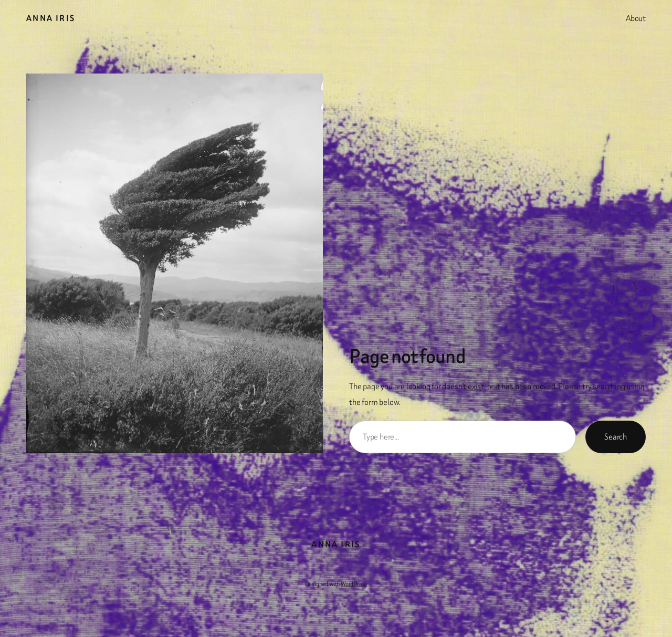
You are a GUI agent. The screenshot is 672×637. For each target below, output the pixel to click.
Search (616, 437)
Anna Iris (51, 18)
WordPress (354, 584)
